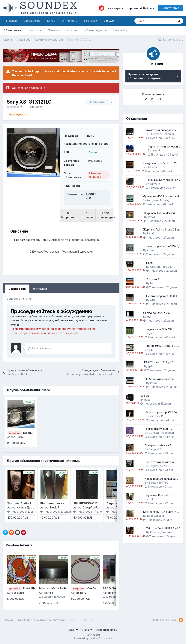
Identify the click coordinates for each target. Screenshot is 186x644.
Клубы (51, 21)
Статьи (72, 30)
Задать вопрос (40, 348)
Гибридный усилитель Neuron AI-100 (161, 379)
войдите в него (65, 320)
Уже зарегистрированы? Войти (131, 8)
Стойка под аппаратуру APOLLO (160, 130)
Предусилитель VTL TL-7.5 (159, 163)
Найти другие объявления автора (86, 144)
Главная (11, 21)
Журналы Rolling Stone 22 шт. (162, 229)
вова (147, 400)
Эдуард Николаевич (162, 433)
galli (150, 317)
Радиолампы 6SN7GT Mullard (159, 329)
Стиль (87, 630)
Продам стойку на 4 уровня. (158, 446)
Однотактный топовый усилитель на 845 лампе (164, 147)
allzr (153, 300)
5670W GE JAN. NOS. (157, 313)
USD (159, 99)
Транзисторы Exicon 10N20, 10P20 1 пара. (161, 246)
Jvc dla (145, 396)
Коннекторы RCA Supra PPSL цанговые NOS (162, 512)
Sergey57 (155, 449)
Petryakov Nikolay (158, 200)
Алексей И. (157, 416)
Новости (34, 30)
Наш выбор (121, 30)
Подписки (91, 21)
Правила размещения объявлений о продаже (144, 76)
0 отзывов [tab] (40, 289)
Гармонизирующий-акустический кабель (159, 429)
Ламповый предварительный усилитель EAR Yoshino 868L (161, 280)
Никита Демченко (162, 532)
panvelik (155, 184)
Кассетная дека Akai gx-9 (162, 479)
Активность (70, 21)
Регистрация (170, 8)
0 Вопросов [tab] (17, 289)
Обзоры (54, 30)
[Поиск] (155, 21)
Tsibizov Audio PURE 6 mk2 (27, 503)
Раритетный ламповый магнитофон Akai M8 (160, 462)
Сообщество (32, 21)
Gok (151, 499)
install (151, 217)
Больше (109, 21)
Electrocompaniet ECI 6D (162, 296)
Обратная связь (106, 630)
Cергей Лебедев (161, 267)
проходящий (156, 516)
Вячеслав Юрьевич (161, 134)
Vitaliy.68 (151, 167)
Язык (73, 630)
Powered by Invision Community (93, 638)
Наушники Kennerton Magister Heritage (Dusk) (160, 495)
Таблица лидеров (95, 30)
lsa (152, 283)
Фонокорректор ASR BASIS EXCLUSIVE (163, 412)
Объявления (12, 30)
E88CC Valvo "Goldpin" (159, 362)
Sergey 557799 (159, 466)
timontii (156, 150)
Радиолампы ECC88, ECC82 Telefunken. (163, 346)
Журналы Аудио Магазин (160, 213)
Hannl (150, 263)
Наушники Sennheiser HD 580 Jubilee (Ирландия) (162, 180)
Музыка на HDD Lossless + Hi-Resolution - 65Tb (162, 197)
